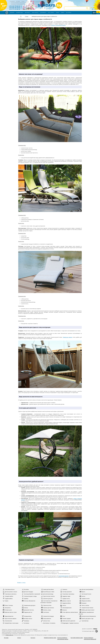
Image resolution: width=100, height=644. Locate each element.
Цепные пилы (46, 621)
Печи (63, 616)
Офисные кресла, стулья (10, 612)
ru (95, 9)
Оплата (23, 1)
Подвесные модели (67, 337)
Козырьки (83, 603)
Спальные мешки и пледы (29, 596)
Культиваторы (84, 621)
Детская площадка (27, 592)
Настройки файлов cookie (77, 638)
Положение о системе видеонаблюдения (19, 4)
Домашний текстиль (28, 610)
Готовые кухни (7, 610)
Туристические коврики (9, 619)
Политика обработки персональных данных (20, 3)
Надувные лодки (65, 596)
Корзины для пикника (47, 608)
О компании (12, 1)
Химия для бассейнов (47, 589)
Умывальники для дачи (29, 605)
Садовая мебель (8, 599)
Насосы (82, 596)
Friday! (95, 629)
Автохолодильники (66, 608)
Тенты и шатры (84, 605)
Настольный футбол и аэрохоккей (31, 594)
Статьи (27, 1)
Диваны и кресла (65, 601)
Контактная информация (35, 1)
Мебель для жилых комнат (87, 610)
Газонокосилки (7, 621)
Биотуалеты (7, 608)
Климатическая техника (86, 608)
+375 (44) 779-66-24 (15, 6)
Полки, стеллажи (8, 605)
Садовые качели (85, 599)
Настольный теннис (85, 594)
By (93, 9)
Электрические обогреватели (88, 616)
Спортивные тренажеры (67, 594)
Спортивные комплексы (10, 594)
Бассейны (25, 589)
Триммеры (25, 621)
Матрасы (64, 610)
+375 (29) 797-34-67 (15, 8)
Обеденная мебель (85, 601)
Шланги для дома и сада (86, 619)
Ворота (82, 592)
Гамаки (5, 601)
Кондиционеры (27, 616)
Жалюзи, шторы (46, 610)
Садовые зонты (65, 599)
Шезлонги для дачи (47, 599)
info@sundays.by (9, 635)
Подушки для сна (27, 612)
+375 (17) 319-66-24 (15, 9)
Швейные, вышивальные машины (86, 613)
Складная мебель (8, 596)
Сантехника (45, 612)
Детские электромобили (86, 589)
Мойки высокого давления (68, 621)
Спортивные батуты (9, 589)
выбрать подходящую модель (58, 25)
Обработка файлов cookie (36, 3)
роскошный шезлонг (64, 576)
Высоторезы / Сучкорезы (48, 623)
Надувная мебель (66, 603)
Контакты (33, 638)
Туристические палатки (48, 596)
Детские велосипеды (47, 594)
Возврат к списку (21, 583)
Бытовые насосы (27, 619)
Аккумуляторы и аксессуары (11, 623)
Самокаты (64, 589)
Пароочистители (46, 605)
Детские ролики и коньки (10, 592)
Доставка (18, 1)
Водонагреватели (8, 616)
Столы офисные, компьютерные (69, 612)
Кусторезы (25, 623)
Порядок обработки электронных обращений (90, 638)
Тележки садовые (65, 619)
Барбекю (25, 599)
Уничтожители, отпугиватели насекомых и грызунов (49, 602)
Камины (25, 608)
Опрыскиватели (46, 619)
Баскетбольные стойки (48, 592)
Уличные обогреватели (29, 601)
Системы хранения (66, 592)
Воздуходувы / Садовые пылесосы (69, 623)
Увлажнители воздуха (47, 616)
